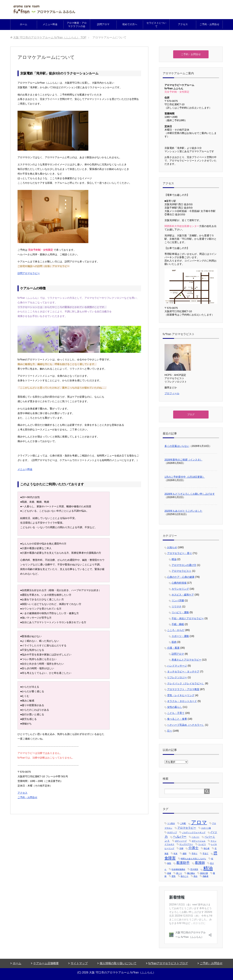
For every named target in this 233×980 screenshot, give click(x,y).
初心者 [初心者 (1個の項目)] (207, 848)
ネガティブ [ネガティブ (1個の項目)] (172, 832)
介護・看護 (173, 648)
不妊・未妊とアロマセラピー (188, 618)
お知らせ (172, 547)
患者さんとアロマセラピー (186, 660)
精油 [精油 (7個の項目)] (208, 868)
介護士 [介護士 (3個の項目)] (193, 848)
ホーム (24, 24)
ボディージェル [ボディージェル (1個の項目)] (199, 841)
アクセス (183, 24)
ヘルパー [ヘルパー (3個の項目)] (180, 837)
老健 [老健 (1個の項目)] (169, 873)
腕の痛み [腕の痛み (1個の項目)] (191, 873)
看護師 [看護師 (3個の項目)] (200, 863)
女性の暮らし (175, 707)
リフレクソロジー (177, 677)
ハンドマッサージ (177, 666)
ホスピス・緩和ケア (183, 595)
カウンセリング (180, 589)
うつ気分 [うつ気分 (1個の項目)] (171, 823)
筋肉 (174, 642)
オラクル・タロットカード (182, 701)
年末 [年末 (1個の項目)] (175, 853)
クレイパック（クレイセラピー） (186, 683)
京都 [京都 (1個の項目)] (181, 848)
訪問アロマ (103, 24)
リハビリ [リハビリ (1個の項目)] (202, 844)
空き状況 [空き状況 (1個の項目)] (194, 869)
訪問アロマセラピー (29, 273)
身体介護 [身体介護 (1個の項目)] (204, 873)
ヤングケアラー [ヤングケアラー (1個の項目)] (186, 844)
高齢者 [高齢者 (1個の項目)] (205, 876)
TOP (50, 37)
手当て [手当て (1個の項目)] (205, 853)
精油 (174, 559)
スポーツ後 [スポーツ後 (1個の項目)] (206, 828)
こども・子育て (176, 713)
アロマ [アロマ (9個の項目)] (199, 822)
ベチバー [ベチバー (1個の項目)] (195, 837)
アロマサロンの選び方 (184, 565)
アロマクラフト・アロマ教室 (183, 689)
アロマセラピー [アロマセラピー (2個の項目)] (187, 828)
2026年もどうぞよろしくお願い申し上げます (190, 494)
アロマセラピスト (181, 571)
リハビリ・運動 (180, 612)
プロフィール (172, 393)
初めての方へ (130, 24)
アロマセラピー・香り (180, 553)
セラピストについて (156, 25)
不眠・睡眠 (178, 624)
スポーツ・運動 (180, 636)
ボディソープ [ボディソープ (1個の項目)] (181, 841)
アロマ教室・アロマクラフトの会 (77, 25)
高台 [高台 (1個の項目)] (195, 876)
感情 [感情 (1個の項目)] (184, 853)
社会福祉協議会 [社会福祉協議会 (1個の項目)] (178, 869)
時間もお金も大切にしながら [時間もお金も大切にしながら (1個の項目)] (193, 859)
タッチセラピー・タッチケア (183, 672)
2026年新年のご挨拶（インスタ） (183, 460)
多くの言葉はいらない (177, 446)
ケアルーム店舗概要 (46, 963)
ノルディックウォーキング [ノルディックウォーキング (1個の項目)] (194, 832)
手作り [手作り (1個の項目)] (194, 853)
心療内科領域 (179, 583)
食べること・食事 (177, 719)
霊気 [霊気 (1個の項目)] (174, 876)
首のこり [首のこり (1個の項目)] (184, 876)
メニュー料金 (50, 24)
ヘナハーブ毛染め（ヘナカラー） (186, 725)
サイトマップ (79, 963)
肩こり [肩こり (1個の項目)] (179, 873)
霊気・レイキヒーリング (181, 695)
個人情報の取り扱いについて (118, 963)
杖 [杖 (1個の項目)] (212, 859)
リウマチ (177, 606)
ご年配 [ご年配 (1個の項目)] (183, 823)
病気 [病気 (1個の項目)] (169, 863)
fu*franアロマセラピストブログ (168, 963)
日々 (170, 731)
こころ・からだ (176, 630)
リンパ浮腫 (178, 600)
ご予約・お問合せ (209, 24)
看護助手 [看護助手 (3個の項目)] (183, 863)
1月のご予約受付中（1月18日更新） (185, 477)
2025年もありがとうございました (183, 511)
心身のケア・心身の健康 (181, 577)
